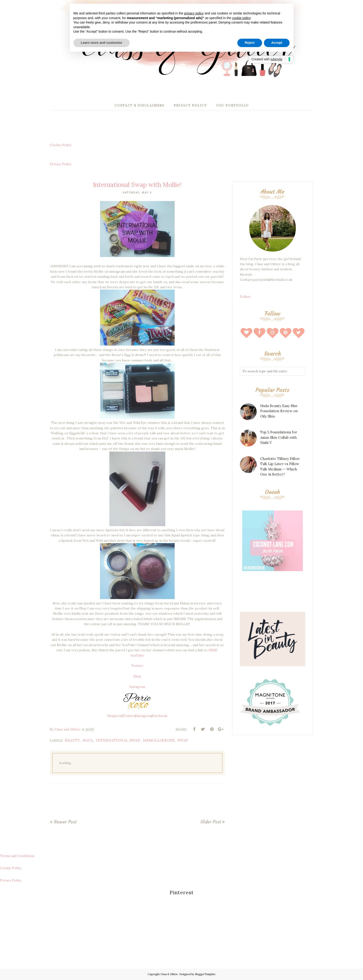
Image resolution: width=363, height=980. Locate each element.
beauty (73, 740)
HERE (213, 650)
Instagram (137, 687)
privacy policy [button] (194, 13)
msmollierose (159, 740)
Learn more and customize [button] (102, 43)
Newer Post (65, 822)
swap (183, 740)
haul (88, 740)
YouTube (137, 655)
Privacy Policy (61, 164)
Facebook (160, 716)
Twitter (137, 666)
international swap (118, 740)
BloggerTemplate (205, 974)
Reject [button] (250, 43)
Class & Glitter (169, 974)
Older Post (211, 822)
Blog (137, 676)
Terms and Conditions (17, 856)
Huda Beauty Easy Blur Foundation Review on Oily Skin (279, 411)
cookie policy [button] (241, 18)
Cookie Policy (61, 145)
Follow (245, 297)
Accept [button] (277, 43)
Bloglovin (115, 716)
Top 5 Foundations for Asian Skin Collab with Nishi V (279, 437)
